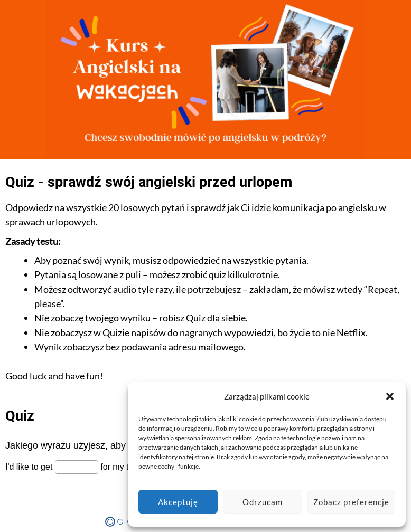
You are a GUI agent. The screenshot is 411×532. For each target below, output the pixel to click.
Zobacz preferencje (351, 502)
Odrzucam (263, 502)
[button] (390, 396)
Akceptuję (178, 502)
